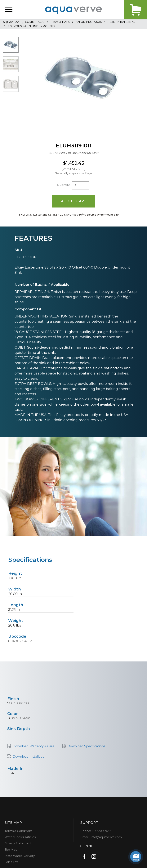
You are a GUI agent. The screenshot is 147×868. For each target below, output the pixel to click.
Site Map (11, 849)
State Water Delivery (20, 856)
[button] (9, 10)
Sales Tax (11, 862)
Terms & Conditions (18, 831)
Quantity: (64, 185)
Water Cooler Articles (20, 837)
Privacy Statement (18, 843)
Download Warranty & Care (34, 746)
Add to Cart (74, 201)
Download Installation (30, 757)
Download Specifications (86, 746)
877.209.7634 (102, 831)
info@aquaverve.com (106, 837)
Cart (136, 10)
